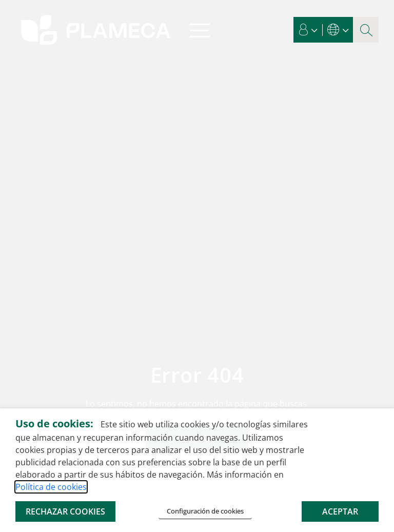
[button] (308, 30)
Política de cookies (51, 487)
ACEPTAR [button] (340, 511)
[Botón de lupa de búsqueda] (366, 30)
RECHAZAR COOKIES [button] (65, 511)
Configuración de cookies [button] (205, 511)
